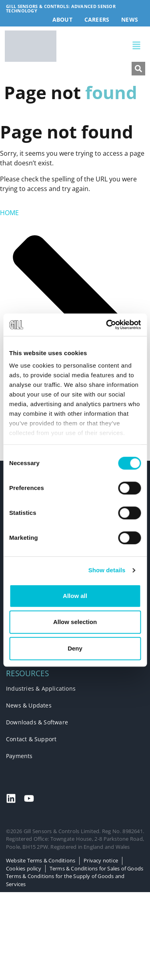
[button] (100, 46)
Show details (107, 570)
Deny (75, 648)
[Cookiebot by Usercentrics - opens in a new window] (107, 325)
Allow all (75, 596)
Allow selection (75, 622)
